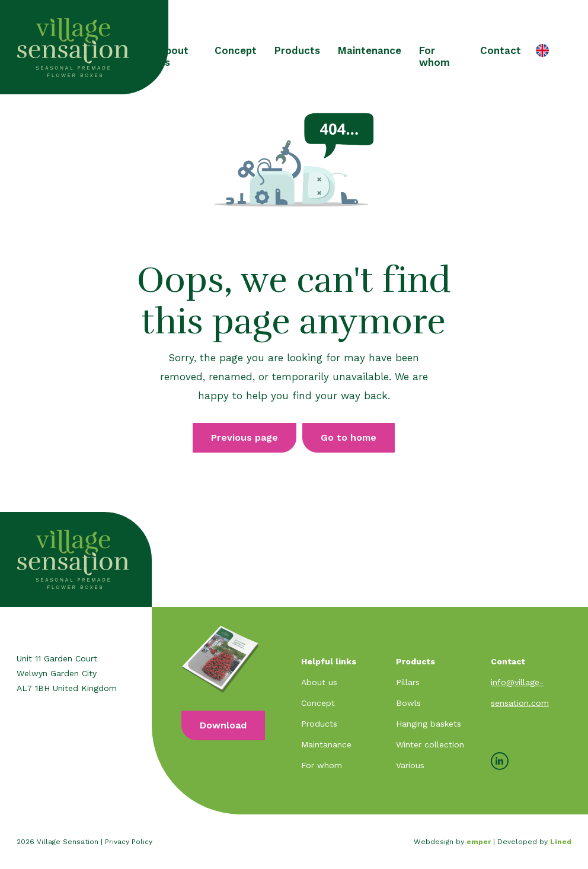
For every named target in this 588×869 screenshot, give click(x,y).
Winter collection (430, 744)
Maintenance (370, 50)
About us (174, 56)
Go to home (349, 437)
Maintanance (326, 744)
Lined (561, 842)
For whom (434, 56)
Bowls (408, 703)
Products (297, 50)
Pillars (408, 682)
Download (223, 725)
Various (410, 765)
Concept (236, 50)
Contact (501, 50)
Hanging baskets (429, 724)
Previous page (245, 437)
